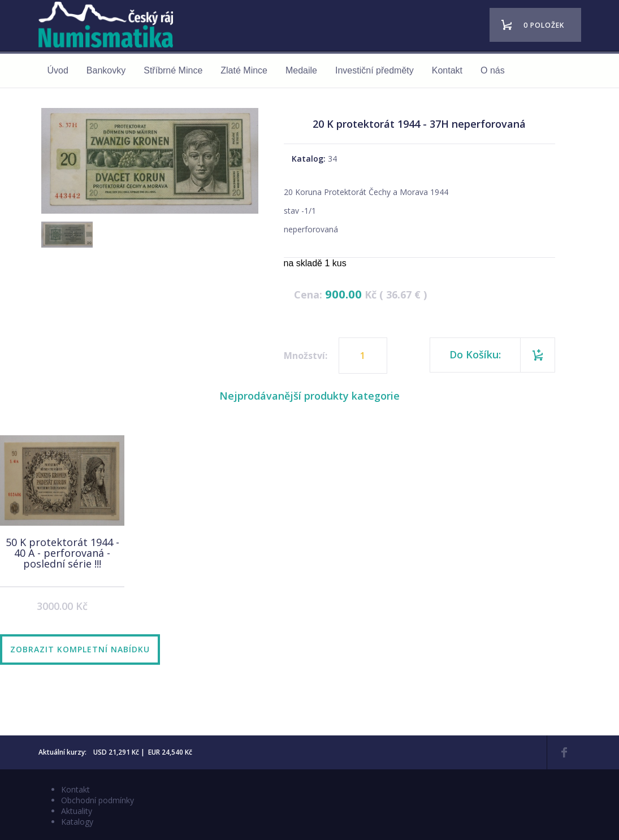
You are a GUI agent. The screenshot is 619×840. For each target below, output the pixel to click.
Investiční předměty (375, 70)
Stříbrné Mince (173, 70)
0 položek (544, 25)
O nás (493, 70)
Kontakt (447, 70)
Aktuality (77, 811)
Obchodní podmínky (98, 800)
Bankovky (106, 70)
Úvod (58, 70)
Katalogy (77, 822)
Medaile (301, 70)
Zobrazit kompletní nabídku (80, 649)
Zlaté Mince (244, 70)
